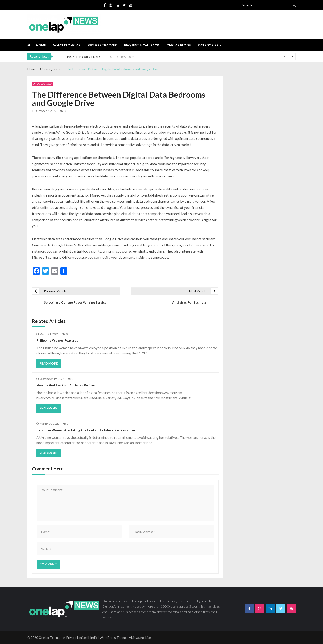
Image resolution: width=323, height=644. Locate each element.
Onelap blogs (179, 45)
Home (41, 45)
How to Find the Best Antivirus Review (66, 385)
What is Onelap (67, 45)
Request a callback (142, 45)
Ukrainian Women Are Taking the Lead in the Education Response (86, 430)
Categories (208, 45)
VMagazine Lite (140, 638)
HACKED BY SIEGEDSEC (83, 57)
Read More (49, 363)
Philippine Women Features (57, 340)
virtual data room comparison (143, 214)
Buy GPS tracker (102, 45)
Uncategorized (42, 84)
